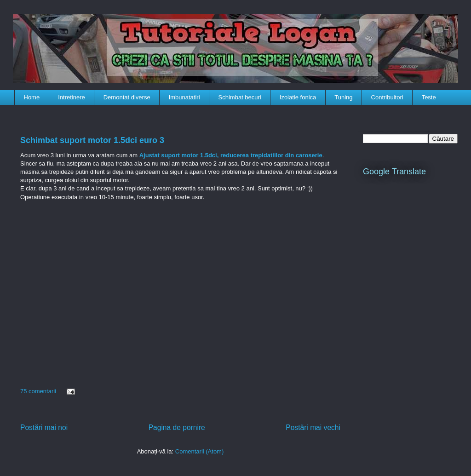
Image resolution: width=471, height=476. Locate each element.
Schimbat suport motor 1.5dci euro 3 (92, 140)
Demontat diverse (127, 97)
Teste (429, 97)
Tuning (343, 97)
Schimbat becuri (240, 97)
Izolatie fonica (298, 97)
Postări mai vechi (313, 427)
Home (32, 97)
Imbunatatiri (184, 97)
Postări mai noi (44, 427)
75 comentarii (38, 391)
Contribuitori (387, 97)
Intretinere (72, 97)
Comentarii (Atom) (199, 451)
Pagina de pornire (177, 427)
